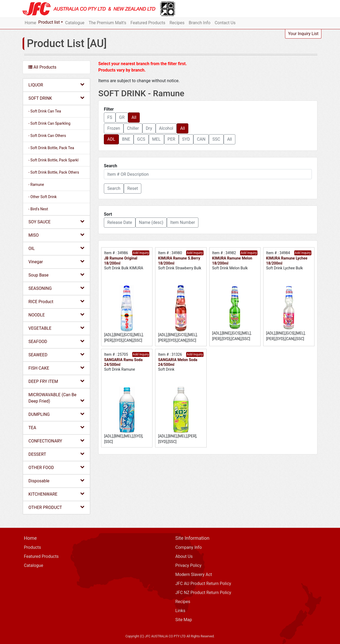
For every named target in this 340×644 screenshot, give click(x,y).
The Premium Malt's (108, 23)
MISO (56, 235)
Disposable (56, 481)
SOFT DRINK (56, 98)
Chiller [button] (133, 128)
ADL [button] (111, 139)
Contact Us (225, 23)
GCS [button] (141, 139)
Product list (49, 22)
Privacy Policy (188, 565)
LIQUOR (56, 85)
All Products (42, 67)
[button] (114, 189)
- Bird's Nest (38, 209)
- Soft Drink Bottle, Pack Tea (51, 148)
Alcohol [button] (166, 128)
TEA (56, 427)
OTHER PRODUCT (56, 507)
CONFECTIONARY (56, 441)
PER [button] (171, 139)
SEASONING (56, 288)
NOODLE (56, 315)
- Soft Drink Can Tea (45, 111)
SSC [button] (216, 139)
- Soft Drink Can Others (47, 136)
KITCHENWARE (56, 494)
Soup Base (56, 275)
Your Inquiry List (303, 34)
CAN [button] (201, 139)
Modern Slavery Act (194, 574)
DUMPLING (56, 414)
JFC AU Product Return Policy (203, 584)
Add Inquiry (141, 253)
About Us (184, 556)
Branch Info (200, 23)
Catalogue (75, 23)
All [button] (134, 117)
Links (180, 611)
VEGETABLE (56, 328)
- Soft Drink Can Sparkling (49, 123)
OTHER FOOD (56, 467)
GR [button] (122, 117)
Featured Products (148, 23)
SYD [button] (186, 139)
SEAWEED (56, 355)
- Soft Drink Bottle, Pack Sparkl (53, 160)
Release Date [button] (120, 222)
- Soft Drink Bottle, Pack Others (54, 172)
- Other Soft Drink (42, 197)
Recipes (177, 23)
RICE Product (56, 301)
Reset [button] (133, 188)
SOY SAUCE (56, 222)
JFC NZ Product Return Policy (203, 593)
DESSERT (56, 454)
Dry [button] (149, 128)
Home (30, 23)
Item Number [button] (183, 222)
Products (32, 547)
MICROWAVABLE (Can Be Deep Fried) (56, 398)
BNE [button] (126, 139)
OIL (56, 248)
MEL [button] (156, 139)
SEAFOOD (56, 341)
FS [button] (110, 117)
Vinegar (56, 262)
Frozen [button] (114, 128)
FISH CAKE (56, 368)
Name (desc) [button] (151, 222)
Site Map (184, 620)
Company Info (189, 547)
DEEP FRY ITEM (56, 381)
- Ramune (36, 185)
